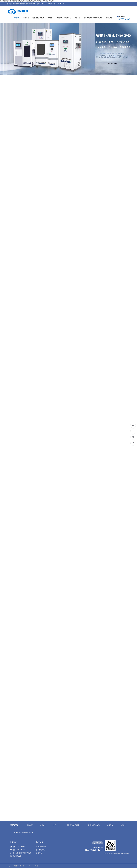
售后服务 (123, 825)
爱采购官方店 (40, 850)
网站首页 (30, 825)
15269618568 (133, 425)
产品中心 (56, 825)
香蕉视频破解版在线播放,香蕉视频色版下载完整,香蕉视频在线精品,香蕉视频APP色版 (27, 1)
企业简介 (43, 825)
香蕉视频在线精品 (94, 825)
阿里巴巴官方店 (41, 847)
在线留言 (110, 825)
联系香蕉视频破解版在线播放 (24, 832)
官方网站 (39, 853)
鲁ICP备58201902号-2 (26, 866)
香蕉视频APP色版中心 (74, 825)
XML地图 (35, 866)
